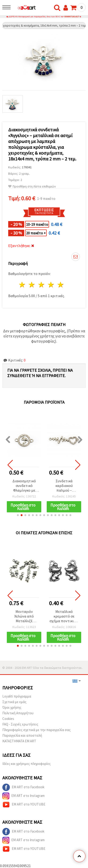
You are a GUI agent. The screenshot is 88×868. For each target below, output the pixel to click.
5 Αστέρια (61, 285)
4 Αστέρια (51, 285)
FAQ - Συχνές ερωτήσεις (20, 724)
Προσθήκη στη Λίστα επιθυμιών (32, 186)
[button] (18, 515)
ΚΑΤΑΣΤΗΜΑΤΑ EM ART (19, 741)
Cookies (8, 719)
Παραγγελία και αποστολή (22, 735)
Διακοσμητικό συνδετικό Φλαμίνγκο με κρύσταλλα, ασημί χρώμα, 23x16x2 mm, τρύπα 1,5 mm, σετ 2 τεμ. (24, 486)
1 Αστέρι (22, 285)
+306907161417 (71, 17)
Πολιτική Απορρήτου (18, 713)
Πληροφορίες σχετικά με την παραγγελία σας (36, 730)
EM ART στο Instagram (23, 796)
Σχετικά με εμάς (14, 702)
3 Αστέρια (42, 285)
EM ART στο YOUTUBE (24, 805)
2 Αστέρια (32, 285)
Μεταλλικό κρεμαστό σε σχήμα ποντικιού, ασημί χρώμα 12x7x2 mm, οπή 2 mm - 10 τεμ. (64, 616)
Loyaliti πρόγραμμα (17, 696)
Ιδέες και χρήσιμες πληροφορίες (27, 764)
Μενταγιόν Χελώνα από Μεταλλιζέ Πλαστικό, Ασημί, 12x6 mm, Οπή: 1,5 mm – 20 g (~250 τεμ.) (24, 616)
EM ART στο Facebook (23, 787)
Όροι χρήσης (12, 707)
